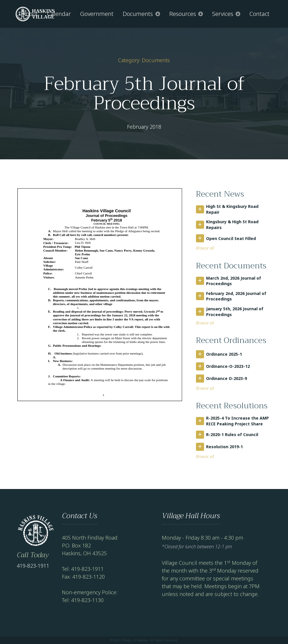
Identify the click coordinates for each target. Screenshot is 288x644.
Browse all (205, 248)
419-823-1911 (33, 566)
